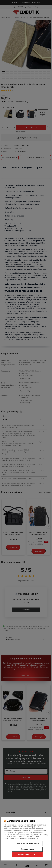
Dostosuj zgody (27, 849)
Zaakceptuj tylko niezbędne (27, 843)
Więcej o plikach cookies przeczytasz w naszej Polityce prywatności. (22, 837)
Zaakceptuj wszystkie (27, 854)
